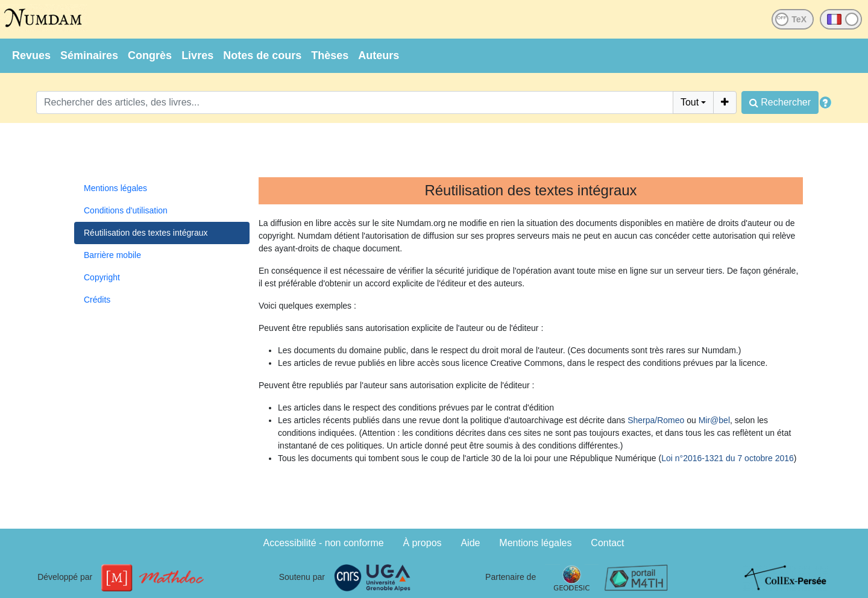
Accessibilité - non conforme (324, 543)
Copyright (102, 277)
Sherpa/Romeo (656, 420)
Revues (31, 55)
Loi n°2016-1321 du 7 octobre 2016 (728, 458)
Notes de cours (262, 55)
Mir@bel (714, 420)
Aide (470, 543)
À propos (423, 543)
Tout (690, 102)
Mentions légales (115, 188)
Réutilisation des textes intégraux (146, 233)
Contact (607, 543)
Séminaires (89, 55)
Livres (197, 55)
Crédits (97, 300)
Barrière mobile (112, 255)
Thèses (330, 55)
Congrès (150, 55)
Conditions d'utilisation (126, 210)
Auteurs (379, 55)
